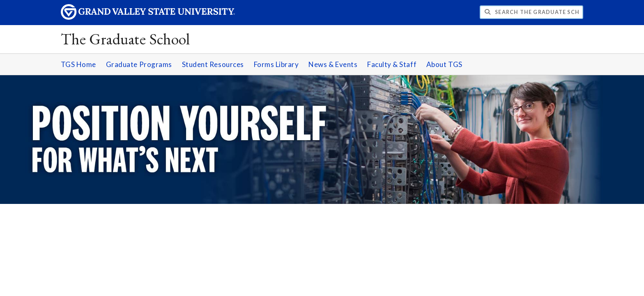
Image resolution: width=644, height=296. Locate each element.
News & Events (333, 64)
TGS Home (78, 64)
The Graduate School (125, 39)
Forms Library (276, 64)
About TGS (444, 64)
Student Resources (213, 64)
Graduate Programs (139, 64)
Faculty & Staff (392, 64)
